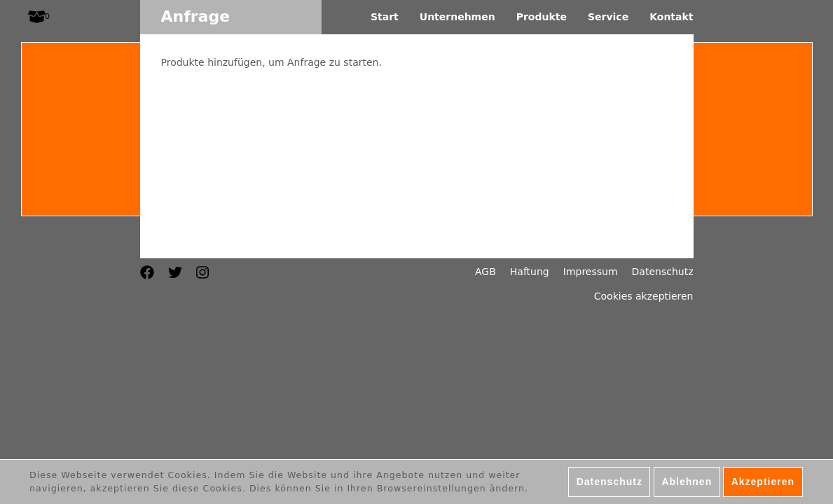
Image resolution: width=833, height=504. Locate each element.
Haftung (530, 272)
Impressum (591, 272)
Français (130, 237)
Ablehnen (687, 484)
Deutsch (130, 223)
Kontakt (671, 17)
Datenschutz (663, 272)
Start (385, 17)
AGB (486, 272)
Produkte (542, 17)
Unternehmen (457, 17)
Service (608, 17)
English (130, 251)
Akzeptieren (763, 484)
